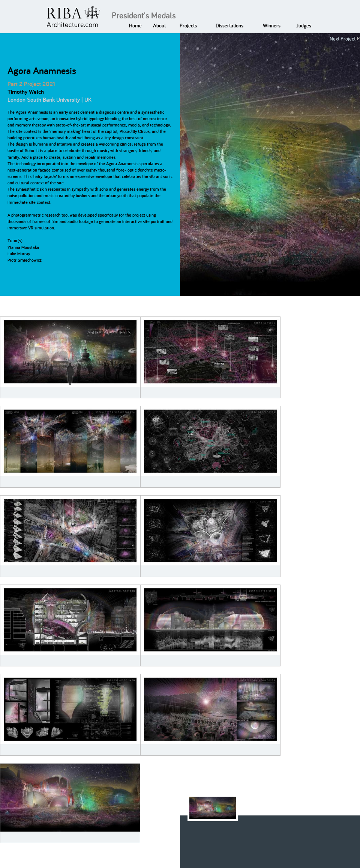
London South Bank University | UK (49, 100)
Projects (188, 26)
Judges (304, 26)
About (159, 26)
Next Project (343, 39)
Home (135, 26)
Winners (272, 26)
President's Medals (144, 15)
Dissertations (229, 26)
